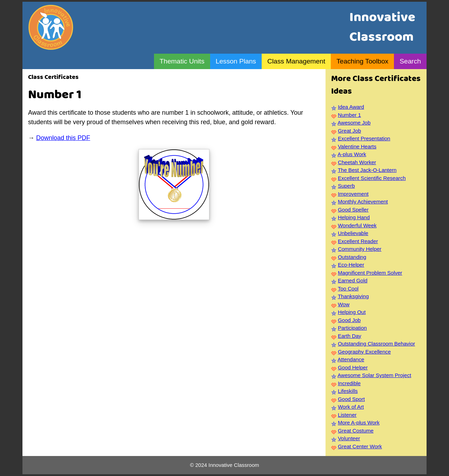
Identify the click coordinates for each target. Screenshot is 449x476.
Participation (352, 328)
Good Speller (353, 210)
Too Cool (348, 289)
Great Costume (356, 431)
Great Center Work (360, 446)
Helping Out (352, 312)
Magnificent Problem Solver (370, 273)
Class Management (296, 61)
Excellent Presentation (364, 138)
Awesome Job (354, 123)
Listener (347, 415)
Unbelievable (353, 233)
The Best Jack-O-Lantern (367, 170)
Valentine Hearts (357, 146)
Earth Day (350, 336)
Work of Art (351, 407)
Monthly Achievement (363, 202)
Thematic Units (182, 61)
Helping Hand (354, 217)
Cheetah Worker (357, 162)
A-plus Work (352, 154)
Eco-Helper (351, 265)
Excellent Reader (358, 241)
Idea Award (351, 107)
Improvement (353, 194)
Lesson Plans (236, 61)
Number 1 (349, 115)
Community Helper (360, 249)
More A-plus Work (359, 423)
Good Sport (351, 399)
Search (410, 61)
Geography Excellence (364, 352)
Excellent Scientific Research (372, 178)
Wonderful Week (357, 225)
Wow (344, 304)
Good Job (349, 320)
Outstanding (352, 257)
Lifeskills (348, 391)
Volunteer (349, 438)
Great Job (349, 131)
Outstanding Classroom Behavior (376, 344)
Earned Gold (353, 280)
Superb (346, 186)
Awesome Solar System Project (374, 375)
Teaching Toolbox (362, 61)
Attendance (351, 359)
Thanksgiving (353, 296)
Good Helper (353, 367)
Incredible (349, 383)
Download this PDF (63, 138)
